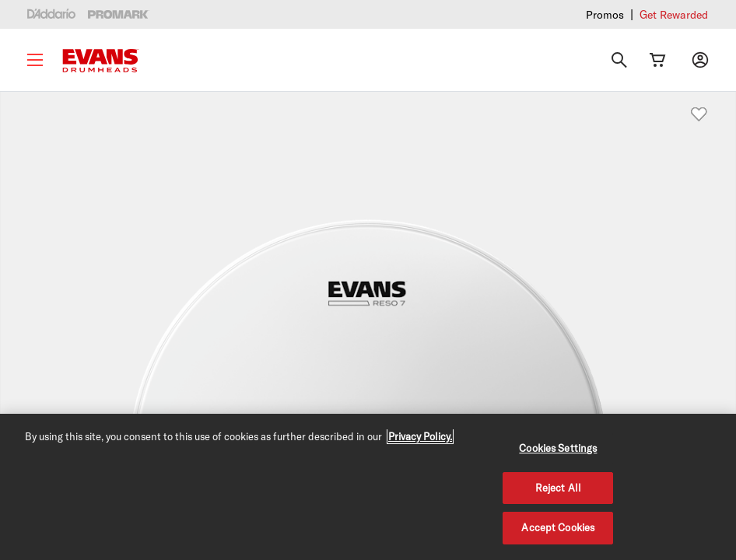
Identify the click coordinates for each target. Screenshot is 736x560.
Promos (605, 14)
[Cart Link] (657, 60)
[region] (368, 487)
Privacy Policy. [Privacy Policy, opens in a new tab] (420, 436)
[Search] (619, 60)
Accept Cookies (558, 527)
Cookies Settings (558, 448)
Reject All (558, 488)
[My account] (700, 60)
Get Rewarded (674, 14)
